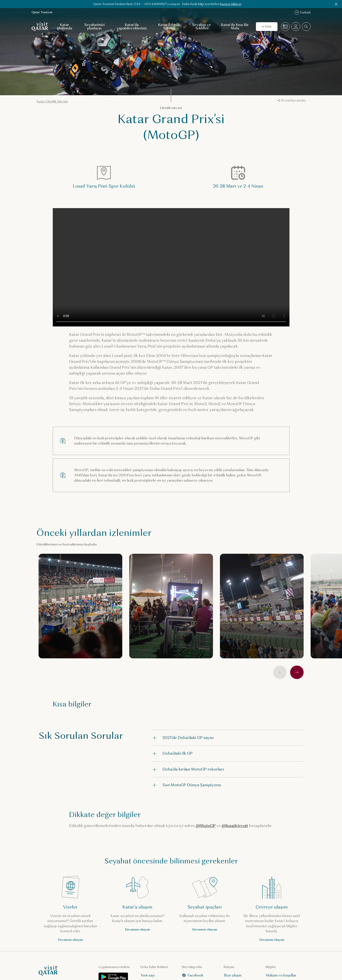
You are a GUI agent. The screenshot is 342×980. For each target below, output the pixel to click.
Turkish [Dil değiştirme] (303, 13)
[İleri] (297, 672)
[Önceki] (280, 672)
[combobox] (306, 27)
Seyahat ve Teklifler (202, 26)
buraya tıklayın (231, 4)
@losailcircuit (235, 826)
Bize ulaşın (233, 975)
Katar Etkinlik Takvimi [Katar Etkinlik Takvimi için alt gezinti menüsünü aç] (169, 26)
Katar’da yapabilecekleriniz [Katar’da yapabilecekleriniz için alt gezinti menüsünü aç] (132, 26)
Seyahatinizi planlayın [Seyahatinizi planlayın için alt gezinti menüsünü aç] (94, 26)
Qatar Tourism (42, 12)
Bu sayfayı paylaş (292, 100)
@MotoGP (206, 826)
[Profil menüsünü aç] (296, 27)
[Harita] (285, 27)
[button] (228, 738)
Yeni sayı (147, 975)
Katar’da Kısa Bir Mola (235, 26)
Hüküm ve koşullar (281, 975)
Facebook (193, 975)
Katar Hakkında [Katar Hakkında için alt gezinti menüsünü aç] (65, 26)
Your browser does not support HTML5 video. (171, 267)
